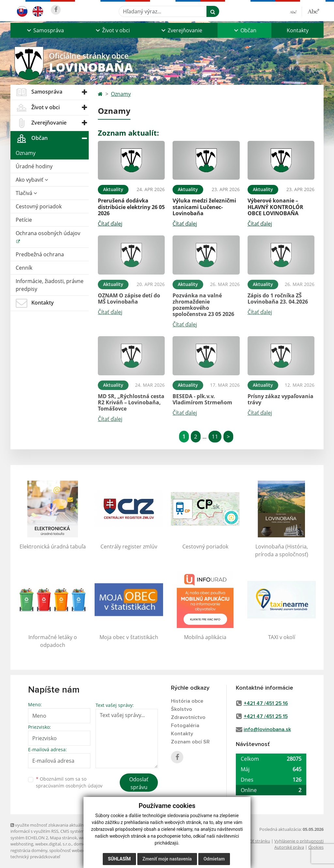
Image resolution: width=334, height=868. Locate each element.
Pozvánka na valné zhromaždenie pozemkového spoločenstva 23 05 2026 (203, 305)
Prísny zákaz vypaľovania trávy (281, 399)
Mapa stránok (63, 838)
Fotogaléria (185, 726)
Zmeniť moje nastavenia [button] (167, 859)
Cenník (24, 268)
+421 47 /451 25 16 (266, 703)
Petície (24, 220)
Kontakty (298, 30)
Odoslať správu (139, 783)
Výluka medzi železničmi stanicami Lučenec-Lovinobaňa (204, 207)
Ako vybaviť (32, 180)
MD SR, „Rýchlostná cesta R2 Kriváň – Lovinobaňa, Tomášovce (131, 402)
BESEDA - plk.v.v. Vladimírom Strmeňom (202, 399)
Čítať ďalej (110, 224)
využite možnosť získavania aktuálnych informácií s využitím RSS (51, 828)
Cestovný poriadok (39, 206)
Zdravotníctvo (188, 717)
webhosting (22, 844)
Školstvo (182, 709)
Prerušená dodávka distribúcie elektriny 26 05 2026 (131, 207)
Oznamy (26, 153)
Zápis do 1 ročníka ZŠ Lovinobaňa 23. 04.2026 (278, 299)
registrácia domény (29, 850)
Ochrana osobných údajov (48, 233)
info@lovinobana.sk (267, 729)
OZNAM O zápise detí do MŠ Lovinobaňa (129, 299)
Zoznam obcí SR (190, 742)
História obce (187, 701)
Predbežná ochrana (40, 254)
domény (82, 844)
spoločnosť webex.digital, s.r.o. (79, 850)
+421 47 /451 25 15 (266, 716)
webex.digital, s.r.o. (53, 844)
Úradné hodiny (34, 166)
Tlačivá (26, 193)
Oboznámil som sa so (69, 782)
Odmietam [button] (214, 859)
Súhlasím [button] (119, 859)
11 (215, 436)
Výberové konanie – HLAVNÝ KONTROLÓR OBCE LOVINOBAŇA (275, 207)
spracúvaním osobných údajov (69, 786)
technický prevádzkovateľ (35, 857)
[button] (45, 30)
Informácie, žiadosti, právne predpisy (50, 285)
